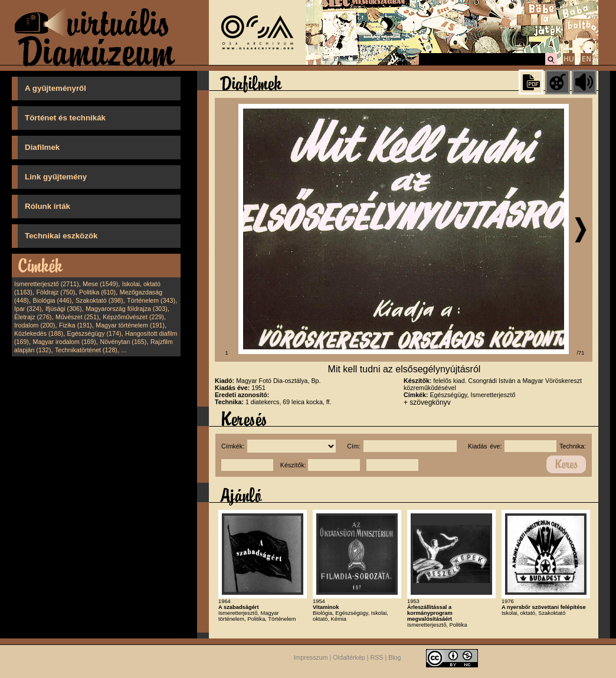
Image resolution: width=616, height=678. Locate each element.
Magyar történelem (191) (130, 325)
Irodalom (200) (35, 325)
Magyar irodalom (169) (65, 342)
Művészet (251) (77, 317)
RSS (377, 657)
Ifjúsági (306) (64, 309)
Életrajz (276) (33, 317)
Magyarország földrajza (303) (127, 309)
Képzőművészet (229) (133, 317)
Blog (394, 657)
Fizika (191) (76, 325)
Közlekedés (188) (39, 333)
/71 (581, 353)
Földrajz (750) (55, 292)
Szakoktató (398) (99, 300)
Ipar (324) (28, 309)
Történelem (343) (151, 300)
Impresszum (311, 657)
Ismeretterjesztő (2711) (47, 284)
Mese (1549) (100, 284)
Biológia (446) (53, 300)
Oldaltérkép (349, 657)
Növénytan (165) (123, 342)
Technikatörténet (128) (86, 350)
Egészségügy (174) (94, 333)
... (124, 350)
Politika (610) (97, 292)
